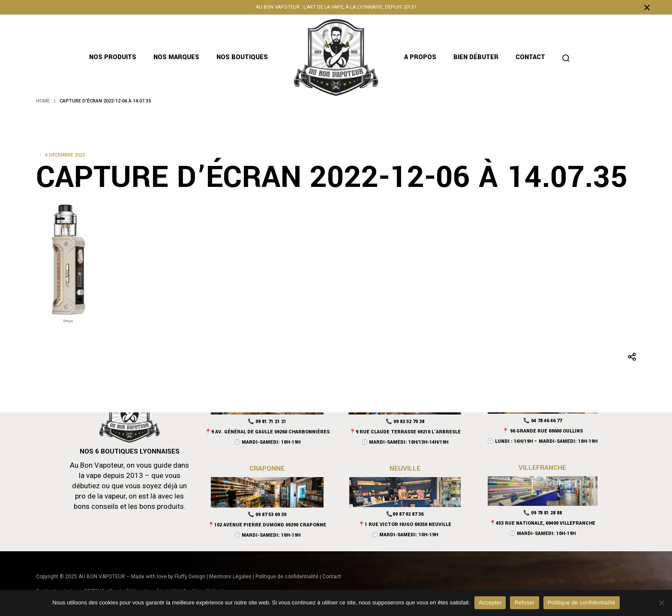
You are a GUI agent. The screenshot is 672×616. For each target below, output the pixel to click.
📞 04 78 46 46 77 (543, 421)
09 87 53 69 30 (271, 515)
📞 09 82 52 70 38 (405, 422)
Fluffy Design (190, 577)
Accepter (490, 602)
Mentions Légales (230, 577)
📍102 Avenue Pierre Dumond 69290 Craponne (267, 525)
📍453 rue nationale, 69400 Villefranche (542, 523)
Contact (332, 577)
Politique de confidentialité (287, 577)
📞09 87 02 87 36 (405, 514)
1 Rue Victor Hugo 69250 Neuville (408, 524)
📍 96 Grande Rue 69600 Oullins (543, 431)
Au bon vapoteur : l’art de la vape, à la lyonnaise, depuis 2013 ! (336, 7)
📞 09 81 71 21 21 (267, 422)
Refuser (524, 602)
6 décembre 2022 (65, 155)
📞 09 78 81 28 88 (543, 513)
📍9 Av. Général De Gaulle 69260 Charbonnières (267, 432)
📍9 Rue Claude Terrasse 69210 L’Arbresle (405, 432)
